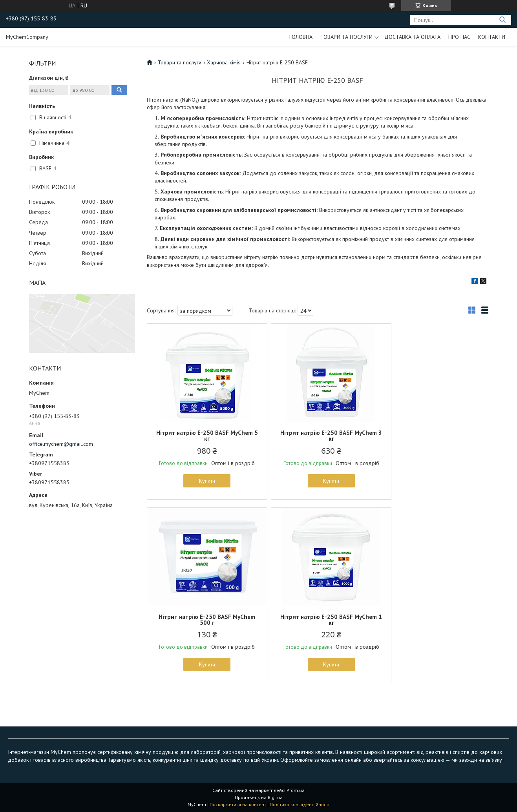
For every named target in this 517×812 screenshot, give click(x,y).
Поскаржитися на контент (238, 804)
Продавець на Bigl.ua (259, 797)
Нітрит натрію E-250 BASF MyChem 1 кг (203, 620)
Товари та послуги (346, 37)
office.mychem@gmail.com (61, 444)
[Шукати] (502, 20)
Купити (202, 481)
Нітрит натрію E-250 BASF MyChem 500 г (432, 436)
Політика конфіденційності (300, 804)
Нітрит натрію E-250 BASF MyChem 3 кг (317, 436)
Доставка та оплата (412, 37)
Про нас (459, 37)
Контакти (492, 37)
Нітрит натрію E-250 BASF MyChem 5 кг (203, 436)
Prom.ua (296, 790)
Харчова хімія (224, 62)
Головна (301, 37)
